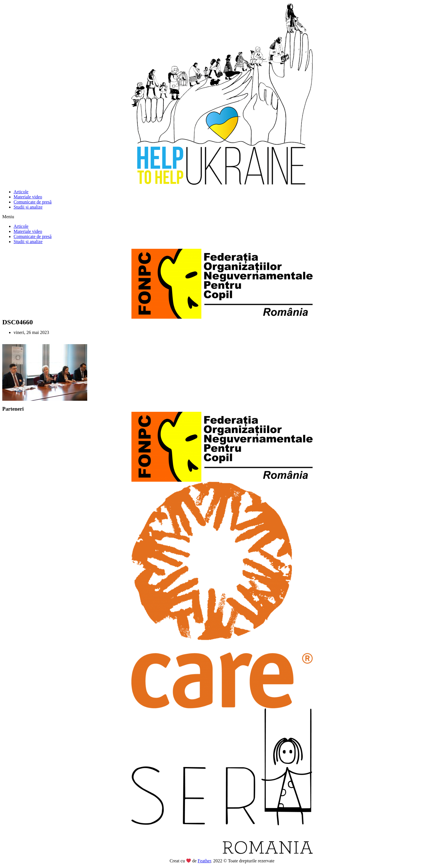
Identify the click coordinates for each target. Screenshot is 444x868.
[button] (222, 217)
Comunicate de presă (33, 202)
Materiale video (28, 197)
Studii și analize (28, 207)
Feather (204, 861)
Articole (21, 192)
